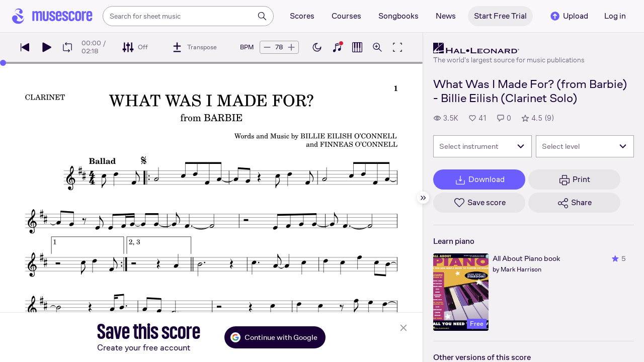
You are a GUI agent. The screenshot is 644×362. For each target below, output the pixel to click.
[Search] (262, 16)
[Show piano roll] (357, 47)
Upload (569, 16)
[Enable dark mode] (317, 47)
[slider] (3, 63)
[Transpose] (194, 47)
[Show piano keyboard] (337, 47)
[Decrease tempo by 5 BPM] (267, 47)
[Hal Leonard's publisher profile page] (509, 48)
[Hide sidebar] (423, 198)
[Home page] (52, 16)
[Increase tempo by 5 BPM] (291, 47)
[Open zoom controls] (377, 47)
